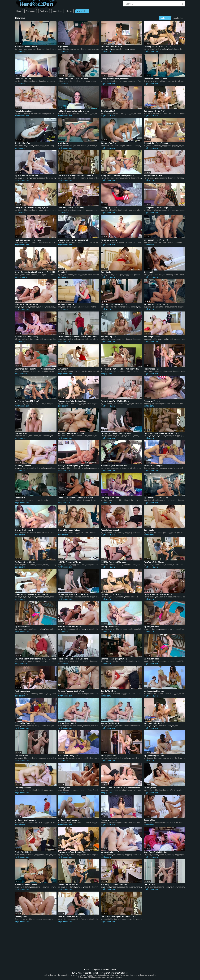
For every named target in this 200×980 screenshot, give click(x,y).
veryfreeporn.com (151, 51)
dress (170, 371)
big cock (22, 275)
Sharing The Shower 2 (24, 530)
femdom (55, 49)
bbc (16, 275)
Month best (57, 11)
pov (78, 49)
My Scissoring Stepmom (154, 691)
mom (139, 790)
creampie (84, 178)
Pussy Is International (24, 111)
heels (182, 113)
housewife (92, 339)
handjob (43, 81)
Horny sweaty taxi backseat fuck (114, 466)
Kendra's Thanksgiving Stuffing (114, 304)
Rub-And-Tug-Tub (22, 143)
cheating (84, 49)
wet (140, 468)
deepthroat (51, 275)
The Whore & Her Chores (25, 562)
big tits (146, 49)
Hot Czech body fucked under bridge (73, 111)
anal (145, 242)
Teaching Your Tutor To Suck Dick (158, 47)
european (168, 113)
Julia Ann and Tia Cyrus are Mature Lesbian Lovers (121, 788)
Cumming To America (110, 498)
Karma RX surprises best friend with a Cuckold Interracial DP (36, 272)
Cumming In (63, 272)
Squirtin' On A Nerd (109, 691)
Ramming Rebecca (66, 304)
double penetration (184, 339)
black (21, 49)
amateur (61, 113)
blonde (66, 49)
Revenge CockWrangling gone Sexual (74, 466)
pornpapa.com (21, 277)
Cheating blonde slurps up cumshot (73, 240)
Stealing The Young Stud (154, 466)
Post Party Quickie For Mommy (71, 208)
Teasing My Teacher (109, 208)
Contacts (105, 970)
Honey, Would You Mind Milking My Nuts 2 (118, 175)
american (19, 371)
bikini (121, 500)
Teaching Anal (21, 433)
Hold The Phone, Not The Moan (28, 304)
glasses (176, 49)
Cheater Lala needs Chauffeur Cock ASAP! (75, 498)
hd (130, 49)
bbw (17, 307)
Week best (44, 11)
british (33, 49)
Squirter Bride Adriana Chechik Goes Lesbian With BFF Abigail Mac (36, 369)
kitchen (141, 661)
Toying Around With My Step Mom (115, 79)
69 (16, 339)
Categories (95, 970)
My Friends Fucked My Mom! (156, 240)
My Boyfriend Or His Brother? (27, 175)
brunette (125, 210)
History (69, 11)
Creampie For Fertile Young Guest (158, 143)
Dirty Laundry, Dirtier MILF (111, 47)
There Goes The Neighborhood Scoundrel (161, 433)
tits (151, 49)
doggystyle (41, 49)
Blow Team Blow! (108, 111)
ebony (94, 81)
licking (60, 81)
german (137, 275)
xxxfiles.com (20, 51)
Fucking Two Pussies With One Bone (73, 79)
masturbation (178, 887)
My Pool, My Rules (22, 627)
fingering (104, 210)
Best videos (31, 11)
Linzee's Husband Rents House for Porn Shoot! (77, 337)
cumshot (92, 49)
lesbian (51, 371)
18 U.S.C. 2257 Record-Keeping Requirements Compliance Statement (100, 973)
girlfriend (54, 629)
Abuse (113, 970)
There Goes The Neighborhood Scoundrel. (76, 175)
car (84, 242)
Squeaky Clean (150, 272)
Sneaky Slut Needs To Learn (26, 47)
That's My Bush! (150, 884)
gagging (175, 146)
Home (19, 11)
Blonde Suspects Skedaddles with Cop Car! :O (120, 369)
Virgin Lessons (64, 47)
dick (16, 49)
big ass (103, 49)
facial (49, 49)
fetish (94, 500)
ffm (174, 468)
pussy (60, 49)
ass (133, 49)
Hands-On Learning (23, 79)
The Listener (20, 498)
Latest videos (178, 18)
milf (98, 339)
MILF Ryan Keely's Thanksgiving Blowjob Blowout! (36, 659)
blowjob (27, 49)
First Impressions (151, 369)
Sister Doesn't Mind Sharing (26, 337)
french (182, 275)
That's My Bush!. (21, 756)
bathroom (19, 146)
